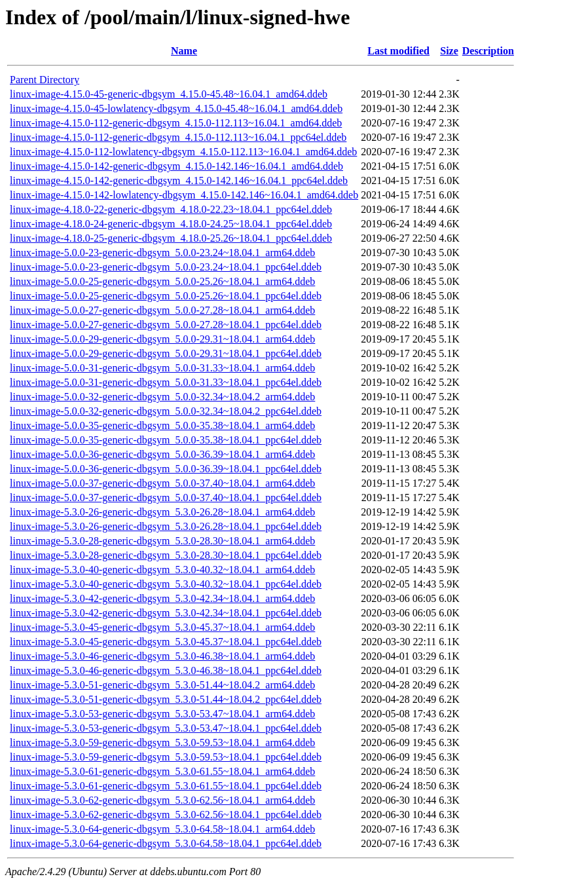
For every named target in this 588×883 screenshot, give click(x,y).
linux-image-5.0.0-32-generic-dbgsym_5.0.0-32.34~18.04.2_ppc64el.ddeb (166, 411)
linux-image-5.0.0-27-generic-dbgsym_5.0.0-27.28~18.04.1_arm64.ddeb (162, 310)
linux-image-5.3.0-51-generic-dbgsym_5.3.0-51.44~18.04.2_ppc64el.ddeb (166, 699)
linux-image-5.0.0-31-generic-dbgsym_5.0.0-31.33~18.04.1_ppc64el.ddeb (166, 382)
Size (449, 51)
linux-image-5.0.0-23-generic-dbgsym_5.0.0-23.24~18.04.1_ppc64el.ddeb (166, 267)
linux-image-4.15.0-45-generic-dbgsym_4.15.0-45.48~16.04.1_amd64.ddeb (169, 94)
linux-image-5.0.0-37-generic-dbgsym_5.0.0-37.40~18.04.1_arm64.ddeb (162, 483)
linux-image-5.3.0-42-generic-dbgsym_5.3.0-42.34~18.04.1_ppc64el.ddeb (166, 613)
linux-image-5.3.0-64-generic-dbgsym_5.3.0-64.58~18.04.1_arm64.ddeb (162, 829)
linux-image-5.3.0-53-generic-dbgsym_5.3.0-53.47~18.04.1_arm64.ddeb (162, 714)
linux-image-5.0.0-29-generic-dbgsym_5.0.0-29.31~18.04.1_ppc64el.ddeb (166, 353)
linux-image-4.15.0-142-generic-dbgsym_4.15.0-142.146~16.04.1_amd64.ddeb (176, 166)
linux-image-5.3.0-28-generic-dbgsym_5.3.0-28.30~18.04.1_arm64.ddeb (162, 541)
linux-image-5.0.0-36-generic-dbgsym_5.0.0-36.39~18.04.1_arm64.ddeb (162, 454)
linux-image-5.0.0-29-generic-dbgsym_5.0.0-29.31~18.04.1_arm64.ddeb (162, 339)
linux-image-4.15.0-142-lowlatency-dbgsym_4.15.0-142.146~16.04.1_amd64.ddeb (184, 195)
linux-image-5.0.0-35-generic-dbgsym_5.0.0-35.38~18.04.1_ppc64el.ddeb (166, 440)
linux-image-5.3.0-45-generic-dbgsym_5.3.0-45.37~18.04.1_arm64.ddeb (162, 627)
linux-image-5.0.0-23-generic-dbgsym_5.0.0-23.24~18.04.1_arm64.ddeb (162, 253)
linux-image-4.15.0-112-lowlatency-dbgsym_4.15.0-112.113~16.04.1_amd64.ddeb (183, 152)
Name (184, 51)
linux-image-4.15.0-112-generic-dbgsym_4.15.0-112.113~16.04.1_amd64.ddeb (176, 123)
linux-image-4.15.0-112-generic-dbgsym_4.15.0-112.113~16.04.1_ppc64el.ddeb (178, 137)
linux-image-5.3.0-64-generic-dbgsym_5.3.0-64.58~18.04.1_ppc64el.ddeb (166, 843)
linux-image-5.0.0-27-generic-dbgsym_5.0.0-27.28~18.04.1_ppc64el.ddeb (166, 325)
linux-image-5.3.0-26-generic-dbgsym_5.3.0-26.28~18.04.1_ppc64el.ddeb (166, 526)
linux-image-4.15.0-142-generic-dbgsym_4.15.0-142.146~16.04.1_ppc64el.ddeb (179, 180)
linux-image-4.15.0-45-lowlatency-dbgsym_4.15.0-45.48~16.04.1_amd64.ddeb (176, 108)
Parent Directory (45, 80)
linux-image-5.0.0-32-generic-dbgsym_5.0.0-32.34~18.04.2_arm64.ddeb (162, 397)
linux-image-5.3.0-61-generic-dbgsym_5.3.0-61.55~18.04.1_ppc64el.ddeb (166, 786)
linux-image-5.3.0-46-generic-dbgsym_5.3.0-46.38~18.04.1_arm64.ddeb (162, 656)
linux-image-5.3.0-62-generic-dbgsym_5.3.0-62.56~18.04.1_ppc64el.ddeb (166, 815)
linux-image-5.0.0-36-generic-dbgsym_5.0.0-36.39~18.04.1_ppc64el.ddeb (166, 469)
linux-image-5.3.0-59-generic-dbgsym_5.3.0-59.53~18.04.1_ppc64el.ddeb (166, 757)
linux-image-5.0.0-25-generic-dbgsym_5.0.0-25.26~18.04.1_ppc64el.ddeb (166, 296)
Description (488, 51)
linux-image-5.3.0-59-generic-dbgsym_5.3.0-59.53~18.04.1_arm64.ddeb (162, 742)
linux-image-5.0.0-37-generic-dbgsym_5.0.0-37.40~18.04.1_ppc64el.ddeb (166, 498)
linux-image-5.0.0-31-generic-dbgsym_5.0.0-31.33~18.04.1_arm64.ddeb (162, 368)
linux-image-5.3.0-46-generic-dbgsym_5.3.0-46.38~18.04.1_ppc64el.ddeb (166, 670)
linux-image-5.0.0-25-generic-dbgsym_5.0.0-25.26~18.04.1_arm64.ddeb (162, 281)
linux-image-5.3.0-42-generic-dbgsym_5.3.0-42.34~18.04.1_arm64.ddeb (162, 598)
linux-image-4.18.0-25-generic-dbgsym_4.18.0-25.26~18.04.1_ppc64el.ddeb (171, 238)
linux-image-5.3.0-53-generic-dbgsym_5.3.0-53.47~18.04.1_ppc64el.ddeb (166, 728)
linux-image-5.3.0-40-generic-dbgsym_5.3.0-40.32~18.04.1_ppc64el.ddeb (166, 584)
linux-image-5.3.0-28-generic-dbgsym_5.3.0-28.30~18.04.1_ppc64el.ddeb (166, 555)
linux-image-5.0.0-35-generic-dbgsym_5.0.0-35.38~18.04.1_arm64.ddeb (162, 425)
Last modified (398, 51)
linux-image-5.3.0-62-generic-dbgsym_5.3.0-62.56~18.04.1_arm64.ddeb (162, 800)
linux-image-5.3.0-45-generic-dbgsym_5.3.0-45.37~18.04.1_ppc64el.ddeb (166, 642)
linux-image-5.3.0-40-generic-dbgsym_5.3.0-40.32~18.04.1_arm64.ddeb (162, 570)
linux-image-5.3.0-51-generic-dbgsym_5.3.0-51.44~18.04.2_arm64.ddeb (162, 685)
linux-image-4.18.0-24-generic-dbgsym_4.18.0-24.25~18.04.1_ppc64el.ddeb (171, 224)
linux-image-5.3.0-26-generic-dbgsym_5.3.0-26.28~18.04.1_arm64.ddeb (162, 512)
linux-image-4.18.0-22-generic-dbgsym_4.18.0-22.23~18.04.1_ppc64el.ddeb (171, 209)
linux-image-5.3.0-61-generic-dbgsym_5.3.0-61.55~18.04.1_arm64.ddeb (162, 771)
